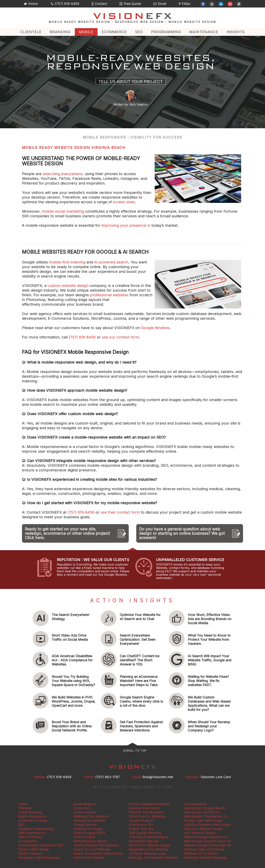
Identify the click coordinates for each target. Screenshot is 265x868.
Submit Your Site (141, 829)
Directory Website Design (203, 829)
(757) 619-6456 (65, 4)
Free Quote (130, 4)
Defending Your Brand (90, 841)
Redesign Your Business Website (153, 858)
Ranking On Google (88, 829)
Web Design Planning (145, 833)
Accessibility (28, 841)
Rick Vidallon (139, 104)
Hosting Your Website (90, 821)
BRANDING (60, 32)
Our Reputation (195, 804)
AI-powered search (111, 262)
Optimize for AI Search (201, 854)
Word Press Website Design (150, 845)
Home (31, 4)
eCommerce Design (33, 821)
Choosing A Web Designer (149, 837)
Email (160, 4)
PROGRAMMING (166, 32)
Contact (99, 4)
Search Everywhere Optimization (98, 854)
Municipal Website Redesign (205, 858)
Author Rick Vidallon (89, 858)
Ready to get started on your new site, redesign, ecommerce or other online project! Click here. (67, 533)
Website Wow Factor (144, 808)
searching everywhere (63, 174)
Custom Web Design (34, 849)
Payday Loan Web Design (203, 821)
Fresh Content (84, 837)
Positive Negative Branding (149, 804)
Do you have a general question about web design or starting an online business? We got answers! (182, 533)
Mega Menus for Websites (149, 849)
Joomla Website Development (96, 845)
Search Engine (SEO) (89, 833)
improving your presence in (126, 225)
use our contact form (120, 337)
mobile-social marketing (63, 211)
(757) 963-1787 (108, 777)
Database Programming (36, 829)
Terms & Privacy (31, 837)
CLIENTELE (31, 32)
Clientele (25, 808)
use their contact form (120, 512)
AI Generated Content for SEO (41, 845)
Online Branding (30, 812)
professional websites (109, 295)
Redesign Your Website (91, 816)
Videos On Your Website (92, 849)
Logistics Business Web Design (207, 825)
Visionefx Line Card (216, 777)
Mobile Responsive (32, 816)
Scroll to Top (135, 751)
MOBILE (86, 32)
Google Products (141, 821)
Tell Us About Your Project (131, 82)
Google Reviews (155, 328)
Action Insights (85, 812)
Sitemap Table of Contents (204, 849)
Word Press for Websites (147, 816)
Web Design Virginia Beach (204, 808)
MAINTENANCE (204, 32)
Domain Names (85, 825)
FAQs (184, 4)
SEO (139, 32)
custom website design (68, 286)
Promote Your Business (146, 812)
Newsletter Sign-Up (144, 841)
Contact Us (82, 808)
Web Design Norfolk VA (202, 812)
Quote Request (85, 804)
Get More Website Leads (147, 854)
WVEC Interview (30, 854)
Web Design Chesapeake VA (206, 816)
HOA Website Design (200, 833)
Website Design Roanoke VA (206, 837)
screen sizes (123, 202)
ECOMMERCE (114, 32)
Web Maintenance (32, 833)
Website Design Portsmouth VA (208, 845)
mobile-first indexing (67, 262)
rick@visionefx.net (158, 777)
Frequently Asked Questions (39, 858)
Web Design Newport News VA (207, 841)
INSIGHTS (236, 32)
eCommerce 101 (141, 825)
